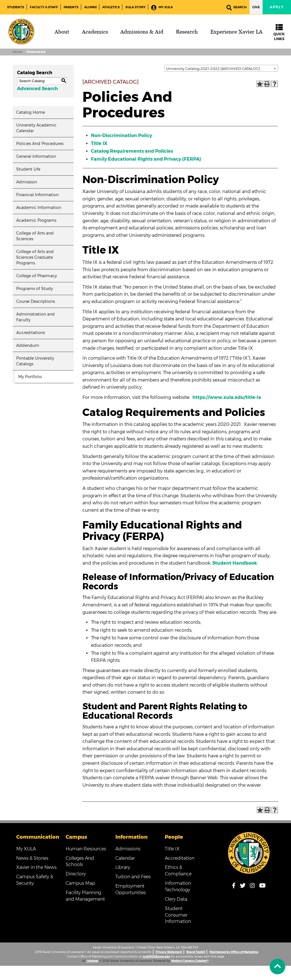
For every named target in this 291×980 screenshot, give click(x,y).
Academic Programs (36, 220)
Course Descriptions (36, 301)
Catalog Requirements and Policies (132, 151)
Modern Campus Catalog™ (190, 961)
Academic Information (39, 208)
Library (123, 867)
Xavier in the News (36, 867)
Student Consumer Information (178, 915)
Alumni (90, 7)
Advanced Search (38, 89)
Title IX (99, 143)
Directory (76, 874)
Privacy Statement (169, 952)
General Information (36, 156)
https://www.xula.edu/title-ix (227, 397)
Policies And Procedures (40, 144)
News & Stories (32, 858)
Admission (27, 182)
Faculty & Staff (44, 7)
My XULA (162, 8)
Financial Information (37, 195)
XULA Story (135, 7)
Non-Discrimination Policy (121, 135)
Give (256, 7)
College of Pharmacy (37, 276)
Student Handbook (235, 563)
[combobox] (221, 68)
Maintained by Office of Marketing (234, 952)
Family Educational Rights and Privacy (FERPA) (146, 159)
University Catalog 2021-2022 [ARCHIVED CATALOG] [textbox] (213, 69)
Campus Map (80, 883)
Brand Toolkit (196, 952)
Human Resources (86, 849)
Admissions (128, 849)
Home (17, 52)
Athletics (111, 7)
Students (16, 7)
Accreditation (180, 858)
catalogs (92, 961)
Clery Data (176, 899)
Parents (71, 7)
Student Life (28, 169)
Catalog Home (31, 112)
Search (237, 8)
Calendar (125, 858)
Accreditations (31, 333)
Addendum (28, 345)
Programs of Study (35, 289)
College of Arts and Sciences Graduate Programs (35, 257)
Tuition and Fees (133, 877)
